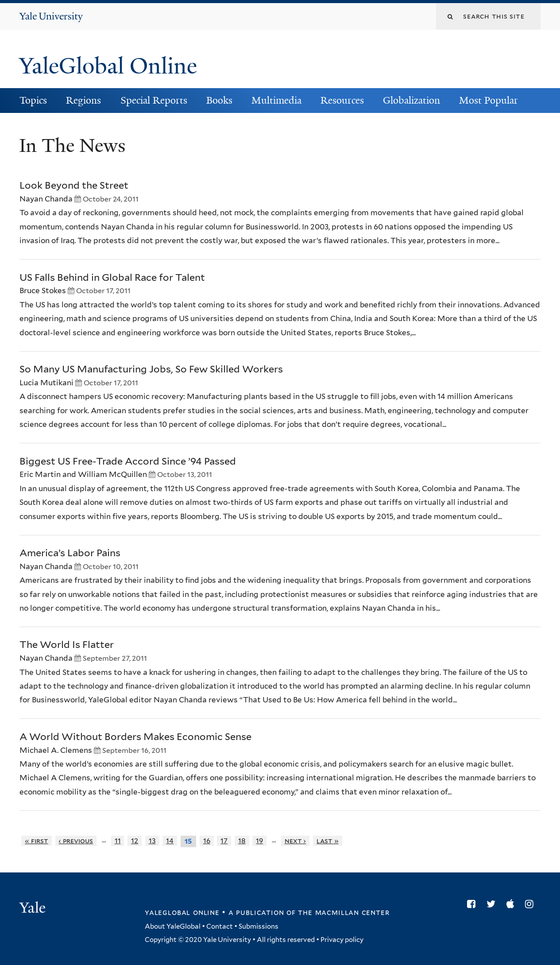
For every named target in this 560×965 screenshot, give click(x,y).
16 (207, 841)
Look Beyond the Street (74, 185)
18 (242, 841)
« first (37, 841)
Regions (83, 100)
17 (224, 841)
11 (118, 841)
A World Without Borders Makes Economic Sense (135, 736)
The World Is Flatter (67, 644)
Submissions (259, 926)
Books (219, 100)
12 (135, 841)
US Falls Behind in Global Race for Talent (112, 277)
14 (170, 841)
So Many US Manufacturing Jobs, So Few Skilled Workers (151, 369)
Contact (220, 926)
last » (328, 841)
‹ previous (76, 841)
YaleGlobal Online (108, 66)
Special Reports (154, 100)
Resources (342, 100)
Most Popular (489, 100)
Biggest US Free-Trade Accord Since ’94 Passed (128, 461)
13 (152, 841)
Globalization (411, 100)
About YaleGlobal (173, 926)
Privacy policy (342, 940)
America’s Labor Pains (70, 553)
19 (259, 841)
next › (295, 841)
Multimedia (276, 100)
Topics (33, 100)
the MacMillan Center (344, 912)
